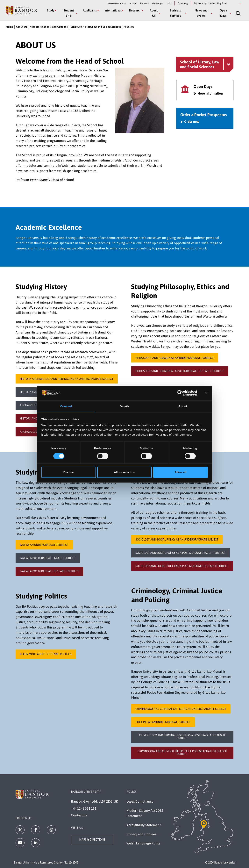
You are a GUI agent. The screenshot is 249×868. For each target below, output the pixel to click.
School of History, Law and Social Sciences (96, 27)
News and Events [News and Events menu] (201, 13)
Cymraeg (183, 3)
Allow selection (124, 472)
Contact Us (79, 815)
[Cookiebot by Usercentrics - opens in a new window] (180, 393)
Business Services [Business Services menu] (175, 13)
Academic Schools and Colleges (49, 27)
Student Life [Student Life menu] (69, 13)
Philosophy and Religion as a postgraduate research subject (180, 371)
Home (10, 27)
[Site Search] (238, 13)
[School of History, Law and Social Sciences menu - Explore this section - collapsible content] (205, 64)
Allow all (180, 472)
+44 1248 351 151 (84, 808)
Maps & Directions (92, 840)
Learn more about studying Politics (46, 654)
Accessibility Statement (144, 825)
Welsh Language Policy (143, 843)
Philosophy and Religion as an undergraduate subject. (175, 358)
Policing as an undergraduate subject (163, 722)
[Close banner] (206, 393)
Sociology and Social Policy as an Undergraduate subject (177, 540)
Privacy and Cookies (141, 834)
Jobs (169, 3)
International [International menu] (113, 10)
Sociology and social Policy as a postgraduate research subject (182, 566)
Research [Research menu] (135, 10)
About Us (21, 27)
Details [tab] (124, 406)
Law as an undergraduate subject (44, 545)
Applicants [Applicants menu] (90, 10)
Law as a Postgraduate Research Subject (49, 571)
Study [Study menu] (51, 10)
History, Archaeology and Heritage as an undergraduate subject (67, 379)
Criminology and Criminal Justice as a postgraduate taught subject (182, 737)
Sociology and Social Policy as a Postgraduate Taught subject (181, 553)
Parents (144, 3)
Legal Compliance (140, 801)
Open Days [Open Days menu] (223, 13)
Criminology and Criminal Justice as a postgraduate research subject (182, 753)
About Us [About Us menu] (154, 13)
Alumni (133, 3)
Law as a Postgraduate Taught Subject (48, 558)
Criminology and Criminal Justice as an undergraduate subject (181, 709)
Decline (69, 472)
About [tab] (183, 406)
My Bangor (158, 3)
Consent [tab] (66, 406)
